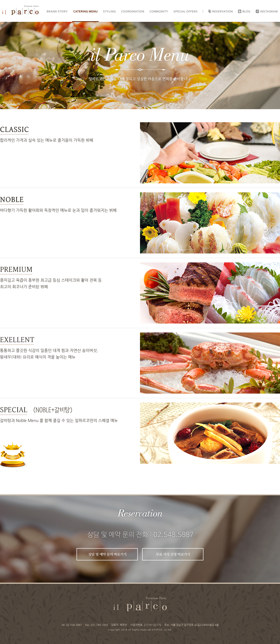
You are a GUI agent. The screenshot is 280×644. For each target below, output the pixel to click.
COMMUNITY (159, 11)
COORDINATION (132, 11)
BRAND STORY (57, 11)
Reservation (222, 11)
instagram (269, 11)
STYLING (109, 11)
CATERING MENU (85, 11)
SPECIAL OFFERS (185, 11)
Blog (246, 11)
